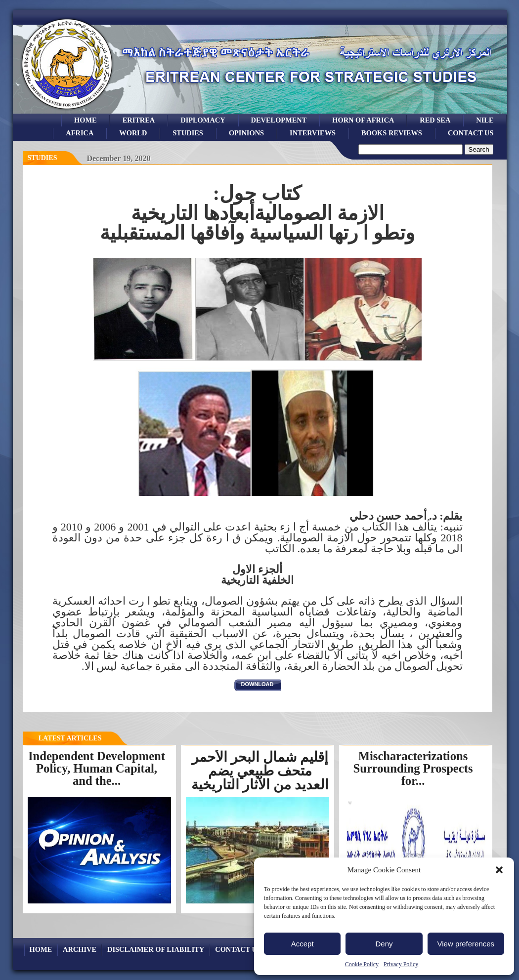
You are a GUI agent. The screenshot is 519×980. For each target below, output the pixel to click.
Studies (43, 158)
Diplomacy (203, 120)
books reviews (392, 133)
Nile (485, 120)
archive (80, 949)
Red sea (435, 120)
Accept (303, 944)
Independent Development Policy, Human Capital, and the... (97, 768)
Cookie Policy (362, 964)
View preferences (466, 944)
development (279, 120)
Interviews (313, 133)
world (133, 133)
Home (86, 120)
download (258, 684)
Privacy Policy (401, 964)
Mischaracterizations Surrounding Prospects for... (413, 768)
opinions (246, 133)
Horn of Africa (363, 120)
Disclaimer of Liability (156, 949)
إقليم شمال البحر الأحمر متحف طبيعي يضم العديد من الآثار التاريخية (260, 771)
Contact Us (471, 133)
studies (188, 133)
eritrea (139, 120)
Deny (384, 944)
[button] (499, 870)
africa (80, 133)
